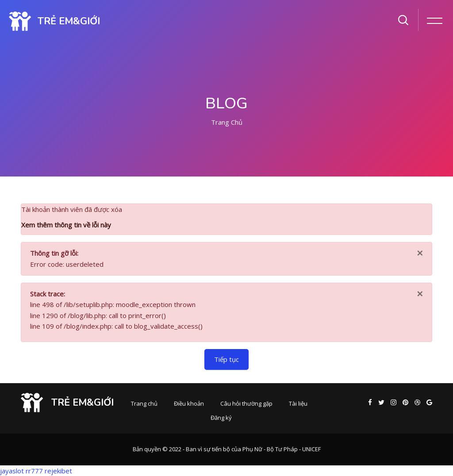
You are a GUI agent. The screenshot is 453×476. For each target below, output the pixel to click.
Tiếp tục (226, 359)
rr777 (34, 471)
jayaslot (12, 471)
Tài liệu (298, 403)
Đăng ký (221, 418)
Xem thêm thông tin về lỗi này (66, 225)
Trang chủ (227, 122)
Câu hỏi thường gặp (246, 403)
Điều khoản (189, 403)
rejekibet (58, 471)
